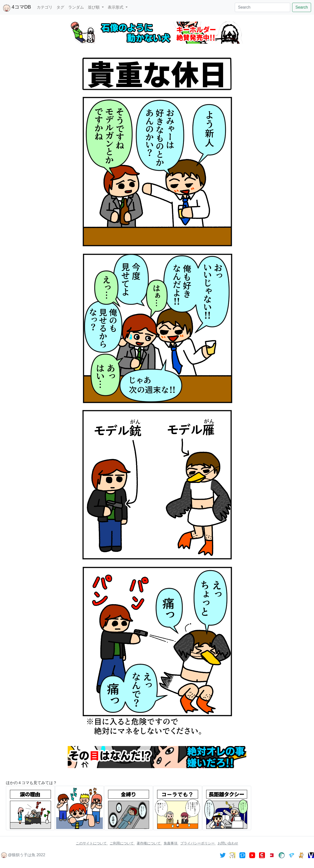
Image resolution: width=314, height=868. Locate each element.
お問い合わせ (228, 843)
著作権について (149, 843)
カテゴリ (45, 7)
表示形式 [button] (116, 7)
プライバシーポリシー (198, 843)
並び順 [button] (94, 7)
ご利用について (122, 843)
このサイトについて (92, 843)
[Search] (262, 7)
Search (302, 7)
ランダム (76, 7)
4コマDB (17, 8)
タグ (60, 7)
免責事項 (171, 843)
